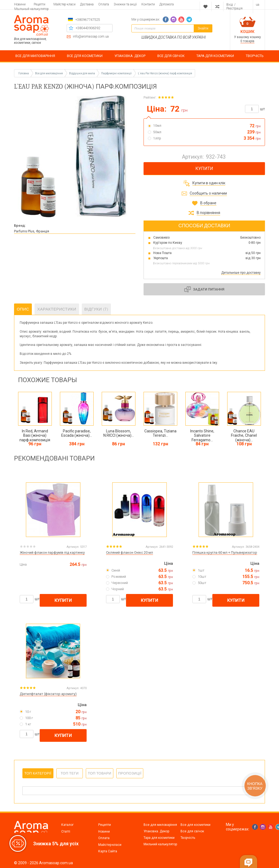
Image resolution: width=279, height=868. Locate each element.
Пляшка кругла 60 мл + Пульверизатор (225, 552)
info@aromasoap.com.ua (91, 37)
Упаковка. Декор (156, 831)
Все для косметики (195, 825)
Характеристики (57, 309)
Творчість (188, 838)
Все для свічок (192, 831)
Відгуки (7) (96, 309)
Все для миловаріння (160, 825)
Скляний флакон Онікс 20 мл (130, 552)
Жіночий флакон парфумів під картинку (52, 552)
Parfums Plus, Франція (32, 231)
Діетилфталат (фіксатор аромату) (48, 694)
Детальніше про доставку (241, 273)
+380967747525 (88, 20)
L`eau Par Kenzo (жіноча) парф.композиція (165, 73)
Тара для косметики (159, 838)
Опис (23, 309)
